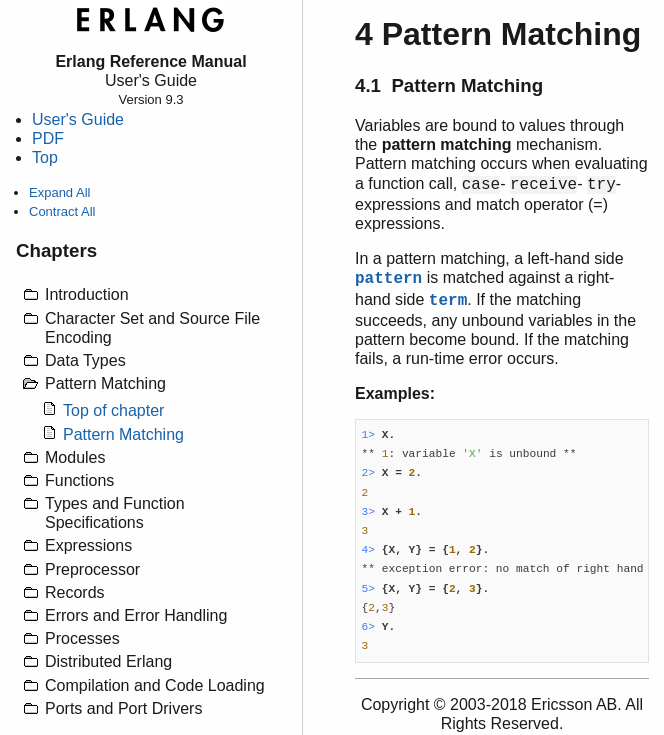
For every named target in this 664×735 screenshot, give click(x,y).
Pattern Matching (123, 434)
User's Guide (78, 119)
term (448, 301)
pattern (388, 279)
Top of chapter (113, 410)
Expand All (59, 192)
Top (45, 157)
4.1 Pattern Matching (449, 85)
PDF (48, 138)
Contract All (62, 211)
